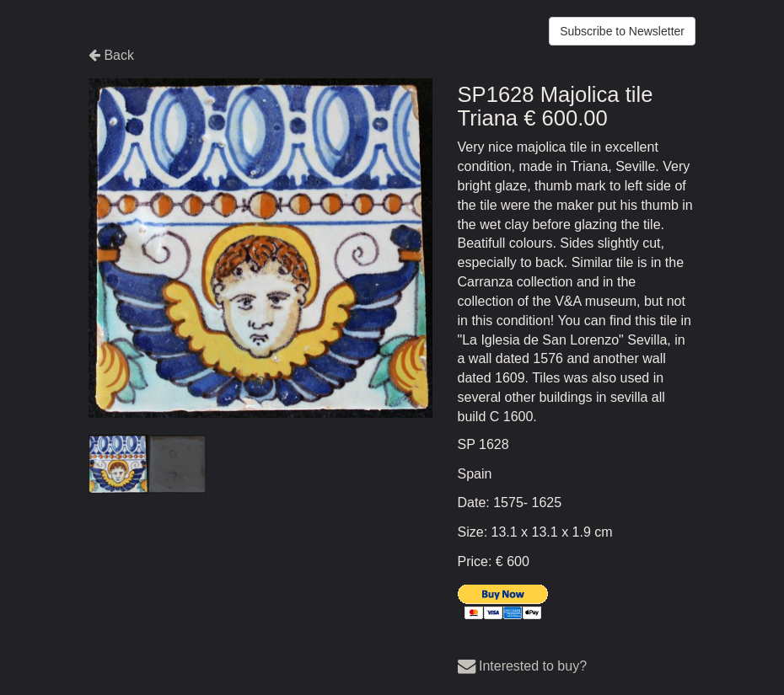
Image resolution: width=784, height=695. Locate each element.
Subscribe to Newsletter (622, 31)
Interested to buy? (523, 666)
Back (111, 55)
